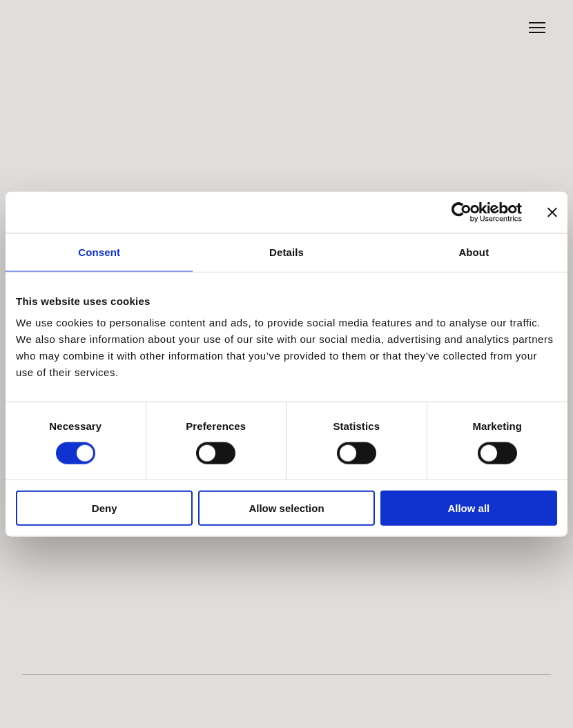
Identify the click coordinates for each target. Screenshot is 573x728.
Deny (105, 508)
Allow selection (286, 508)
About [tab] (474, 252)
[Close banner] (552, 212)
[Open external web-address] (79, 693)
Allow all (468, 508)
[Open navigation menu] (537, 28)
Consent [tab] (99, 252)
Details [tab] (286, 252)
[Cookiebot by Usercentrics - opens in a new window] (462, 212)
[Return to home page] (64, 28)
